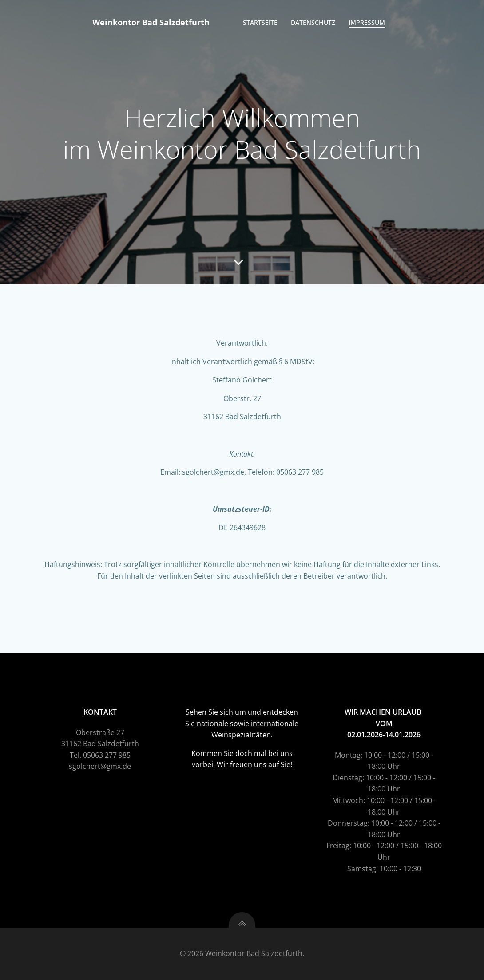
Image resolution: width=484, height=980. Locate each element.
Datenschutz (313, 22)
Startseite (260, 22)
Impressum (367, 22)
